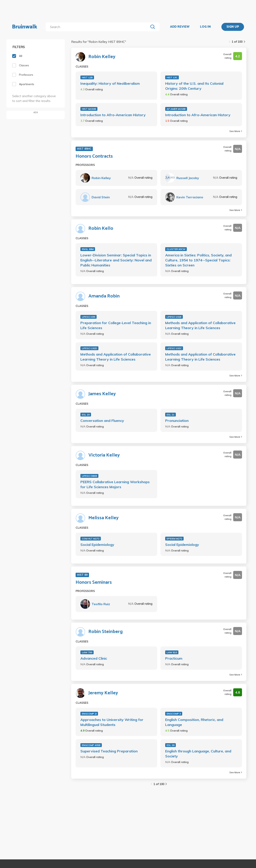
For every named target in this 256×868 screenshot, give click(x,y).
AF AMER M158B (176, 109)
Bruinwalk (25, 27)
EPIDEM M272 (174, 539)
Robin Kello (101, 229)
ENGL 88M (88, 249)
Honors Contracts (94, 156)
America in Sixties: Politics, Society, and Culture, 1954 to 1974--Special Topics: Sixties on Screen (198, 260)
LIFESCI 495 (88, 317)
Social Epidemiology (97, 545)
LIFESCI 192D (89, 348)
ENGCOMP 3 (174, 714)
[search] (98, 27)
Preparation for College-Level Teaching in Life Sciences (116, 325)
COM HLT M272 (91, 539)
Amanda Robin (104, 296)
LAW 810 (172, 652)
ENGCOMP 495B (91, 745)
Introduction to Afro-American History (113, 115)
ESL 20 (86, 415)
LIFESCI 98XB (89, 476)
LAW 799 (87, 652)
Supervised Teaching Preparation (109, 751)
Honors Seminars (94, 583)
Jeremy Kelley (103, 693)
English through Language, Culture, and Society (198, 754)
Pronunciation (177, 421)
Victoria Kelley (104, 455)
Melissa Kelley (103, 518)
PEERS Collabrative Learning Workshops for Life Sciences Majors (115, 484)
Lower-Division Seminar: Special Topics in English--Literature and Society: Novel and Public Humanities (116, 260)
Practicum (174, 658)
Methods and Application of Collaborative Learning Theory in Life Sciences (200, 325)
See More (236, 131)
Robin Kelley (102, 57)
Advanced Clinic (94, 658)
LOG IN (205, 27)
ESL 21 (170, 415)
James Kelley (102, 394)
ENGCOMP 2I (89, 714)
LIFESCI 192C (174, 348)
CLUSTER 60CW (176, 249)
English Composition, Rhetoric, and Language (194, 722)
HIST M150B (89, 109)
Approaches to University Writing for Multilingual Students (112, 722)
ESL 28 (170, 745)
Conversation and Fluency (102, 421)
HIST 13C (172, 77)
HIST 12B (87, 77)
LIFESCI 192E (174, 317)
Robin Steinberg (105, 632)
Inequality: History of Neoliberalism (110, 83)
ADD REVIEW (180, 27)
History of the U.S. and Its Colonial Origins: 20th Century (194, 86)
